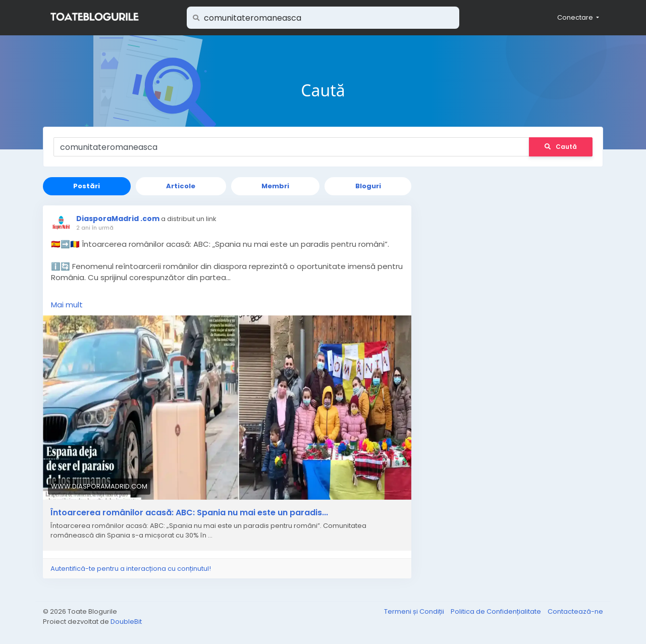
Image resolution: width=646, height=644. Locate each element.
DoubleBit (126, 622)
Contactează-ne (575, 611)
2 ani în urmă (95, 228)
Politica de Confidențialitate (497, 611)
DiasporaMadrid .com (118, 219)
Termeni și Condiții (415, 611)
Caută (561, 147)
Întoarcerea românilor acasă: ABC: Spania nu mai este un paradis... (189, 513)
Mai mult (67, 305)
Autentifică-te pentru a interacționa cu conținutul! (131, 569)
